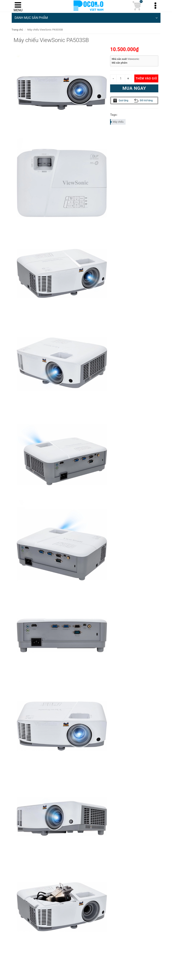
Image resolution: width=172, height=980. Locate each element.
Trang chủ (17, 30)
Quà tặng (121, 100)
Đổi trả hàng (144, 100)
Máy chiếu (117, 122)
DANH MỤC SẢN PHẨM (86, 18)
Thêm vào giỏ (146, 78)
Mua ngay (134, 88)
